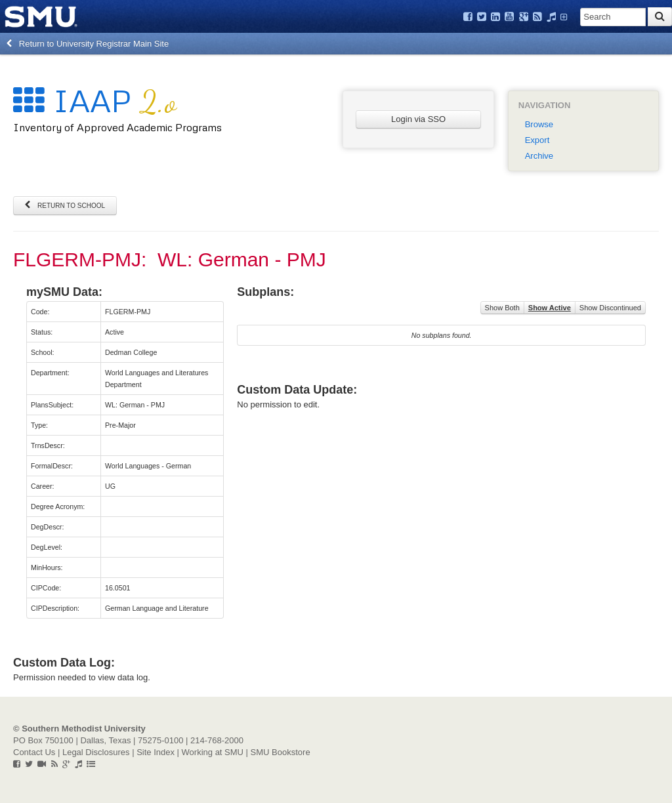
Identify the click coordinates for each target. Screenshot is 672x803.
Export (537, 140)
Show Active (550, 308)
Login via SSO (418, 119)
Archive (539, 156)
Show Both (502, 308)
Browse (539, 124)
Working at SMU (213, 752)
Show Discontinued (610, 308)
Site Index (156, 752)
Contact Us (34, 752)
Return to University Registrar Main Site (88, 44)
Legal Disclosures (96, 752)
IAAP (95, 100)
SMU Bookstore (281, 752)
